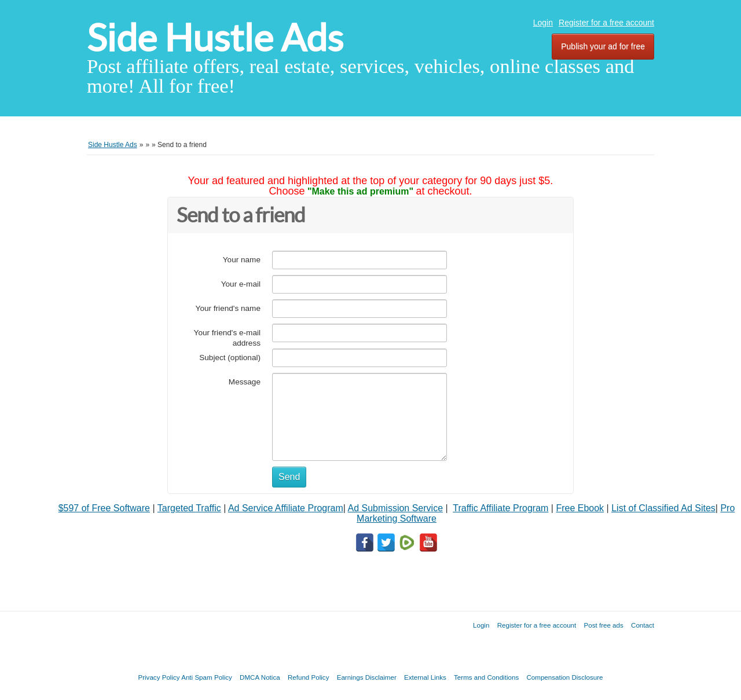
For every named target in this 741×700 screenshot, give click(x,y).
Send (289, 477)
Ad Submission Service (396, 508)
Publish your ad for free (603, 46)
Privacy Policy (159, 677)
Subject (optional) (230, 358)
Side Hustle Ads (215, 38)
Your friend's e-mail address (227, 338)
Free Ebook (580, 508)
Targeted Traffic (189, 508)
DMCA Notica (260, 677)
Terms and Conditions (486, 677)
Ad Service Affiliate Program (286, 508)
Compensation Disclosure (564, 677)
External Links (425, 677)
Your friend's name (228, 308)
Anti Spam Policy (207, 677)
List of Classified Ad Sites (663, 508)
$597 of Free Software (104, 508)
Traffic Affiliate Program (500, 508)
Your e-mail (241, 284)
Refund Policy (309, 677)
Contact (643, 625)
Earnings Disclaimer (367, 677)
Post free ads (603, 625)
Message (245, 382)
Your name (242, 260)
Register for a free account (606, 23)
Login (543, 23)
